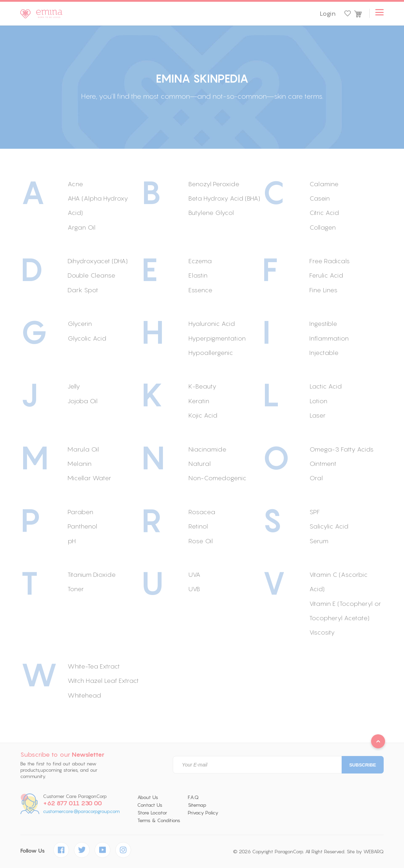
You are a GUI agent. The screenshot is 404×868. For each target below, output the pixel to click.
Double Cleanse (91, 275)
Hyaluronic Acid (212, 324)
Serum (319, 541)
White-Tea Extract (94, 666)
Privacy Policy (203, 813)
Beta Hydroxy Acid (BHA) (224, 198)
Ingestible (323, 324)
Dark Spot (83, 290)
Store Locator (152, 813)
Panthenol (82, 526)
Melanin (80, 464)
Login (328, 14)
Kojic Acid (203, 415)
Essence (200, 290)
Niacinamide (207, 449)
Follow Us (33, 851)
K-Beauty (202, 386)
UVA (194, 575)
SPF (315, 512)
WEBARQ (374, 852)
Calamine (324, 184)
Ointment (323, 464)
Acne (75, 184)
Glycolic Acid (87, 338)
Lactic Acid (326, 386)
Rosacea (202, 512)
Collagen (323, 227)
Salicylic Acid (329, 526)
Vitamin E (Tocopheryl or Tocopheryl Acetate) (345, 611)
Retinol (198, 526)
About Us (148, 797)
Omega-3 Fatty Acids (341, 449)
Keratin (199, 401)
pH (72, 541)
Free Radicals (330, 261)
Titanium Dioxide (92, 575)
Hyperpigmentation (217, 338)
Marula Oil (83, 449)
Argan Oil (81, 227)
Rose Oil (201, 541)
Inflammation (329, 338)
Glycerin (80, 324)
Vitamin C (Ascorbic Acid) (338, 582)
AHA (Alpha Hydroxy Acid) (98, 205)
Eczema (200, 261)
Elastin (198, 275)
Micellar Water (89, 478)
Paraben (80, 512)
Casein (320, 198)
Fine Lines (323, 290)
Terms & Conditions (159, 820)
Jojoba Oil (83, 401)
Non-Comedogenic (217, 478)
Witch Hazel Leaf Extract (103, 681)
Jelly (74, 386)
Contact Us (150, 805)
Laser (317, 415)
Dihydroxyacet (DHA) (98, 261)
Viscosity (322, 632)
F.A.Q (193, 797)
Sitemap (197, 805)
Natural (200, 464)
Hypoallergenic (211, 353)
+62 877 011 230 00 (73, 803)
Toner (76, 589)
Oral (316, 478)
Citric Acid (324, 213)
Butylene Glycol (211, 213)
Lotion (318, 401)
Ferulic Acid (326, 275)
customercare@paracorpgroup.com (81, 811)
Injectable (324, 353)
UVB (194, 589)
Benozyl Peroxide (214, 184)
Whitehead (84, 695)
